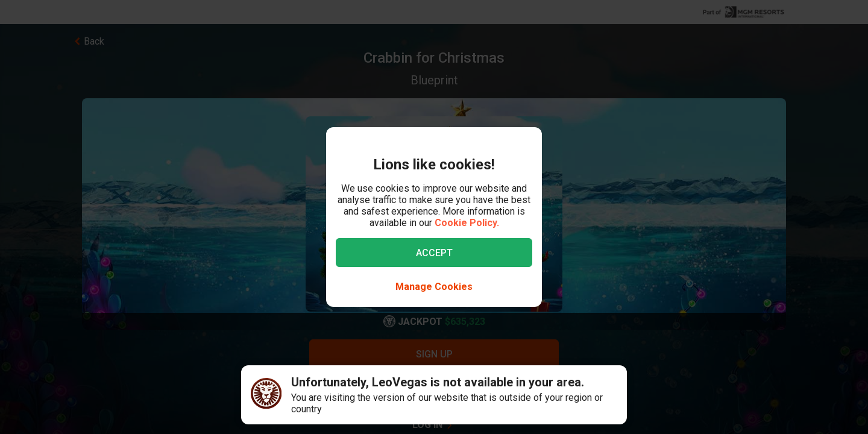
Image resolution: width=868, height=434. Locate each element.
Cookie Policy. (467, 223)
